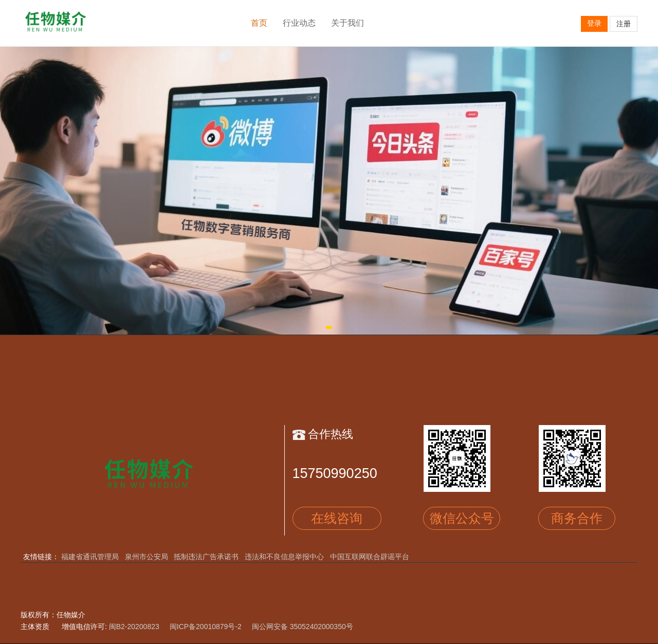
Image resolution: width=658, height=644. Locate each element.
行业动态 (299, 23)
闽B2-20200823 (134, 627)
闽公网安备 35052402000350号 (303, 627)
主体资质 (35, 627)
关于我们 (348, 23)
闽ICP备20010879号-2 (206, 627)
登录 (594, 23)
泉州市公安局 (147, 557)
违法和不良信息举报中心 (284, 557)
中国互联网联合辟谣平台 (370, 557)
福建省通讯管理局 (90, 557)
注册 (624, 24)
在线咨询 (337, 518)
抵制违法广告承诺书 (206, 557)
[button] (329, 327)
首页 (259, 23)
